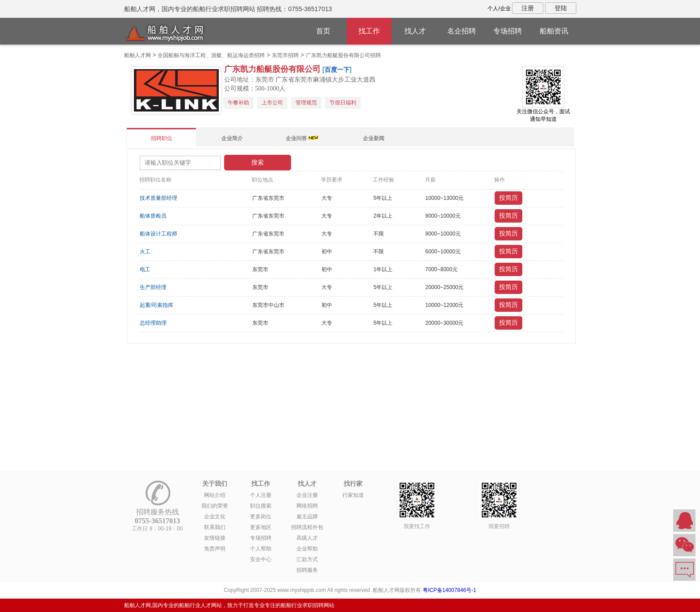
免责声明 (215, 549)
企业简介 (232, 138)
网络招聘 (307, 506)
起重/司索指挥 (156, 305)
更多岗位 (261, 517)
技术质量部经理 (158, 198)
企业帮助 (307, 549)
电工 (145, 269)
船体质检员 (153, 216)
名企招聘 (462, 31)
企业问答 (296, 138)
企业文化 (215, 517)
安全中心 (261, 559)
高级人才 (307, 538)
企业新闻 (374, 138)
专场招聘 (508, 31)
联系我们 (215, 527)
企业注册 (307, 495)
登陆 (561, 8)
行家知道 (353, 495)
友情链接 (215, 538)
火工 (145, 252)
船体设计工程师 (158, 234)
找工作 (369, 31)
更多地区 (261, 527)
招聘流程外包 (307, 527)
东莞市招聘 (285, 55)
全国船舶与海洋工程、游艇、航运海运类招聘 (211, 55)
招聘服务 (307, 570)
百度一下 (337, 70)
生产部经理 (153, 287)
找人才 (415, 31)
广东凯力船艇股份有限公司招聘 (343, 55)
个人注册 (261, 495)
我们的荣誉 (215, 506)
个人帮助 (261, 549)
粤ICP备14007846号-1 (450, 590)
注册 (528, 8)
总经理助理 (153, 323)
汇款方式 (307, 559)
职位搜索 (261, 506)
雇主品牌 (307, 517)
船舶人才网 (137, 55)
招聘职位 (162, 138)
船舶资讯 (554, 31)
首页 (323, 31)
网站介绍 (215, 495)
